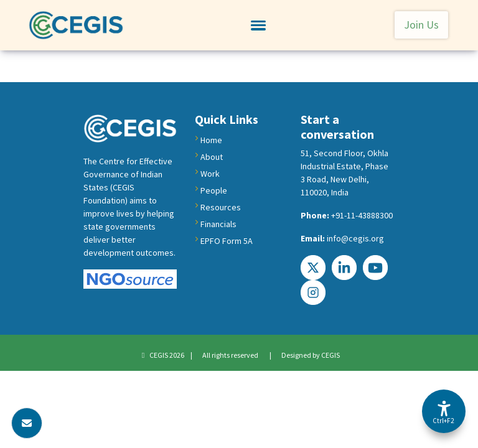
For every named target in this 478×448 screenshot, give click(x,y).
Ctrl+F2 (443, 421)
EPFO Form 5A (227, 241)
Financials (218, 224)
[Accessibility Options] (444, 411)
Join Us (421, 25)
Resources (221, 207)
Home (211, 140)
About (212, 157)
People (214, 190)
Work (210, 174)
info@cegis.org (355, 238)
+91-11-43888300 (362, 215)
